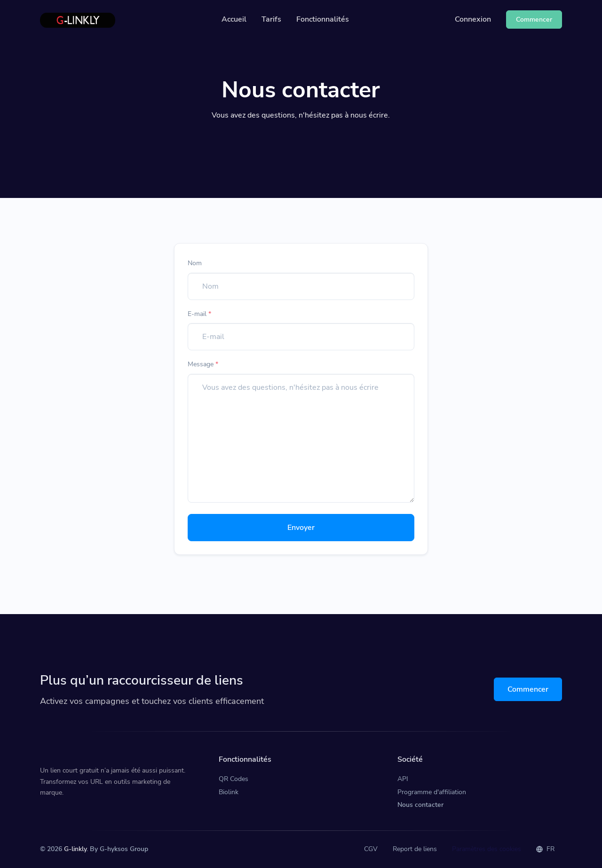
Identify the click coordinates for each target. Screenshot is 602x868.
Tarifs (271, 19)
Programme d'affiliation (432, 792)
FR (545, 849)
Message (203, 364)
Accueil (234, 19)
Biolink (229, 792)
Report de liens (415, 849)
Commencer (528, 689)
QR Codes (234, 779)
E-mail (199, 314)
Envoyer (301, 528)
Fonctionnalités (323, 19)
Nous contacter (420, 805)
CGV (371, 849)
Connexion (473, 19)
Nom (195, 263)
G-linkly (75, 849)
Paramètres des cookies (487, 849)
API (403, 779)
